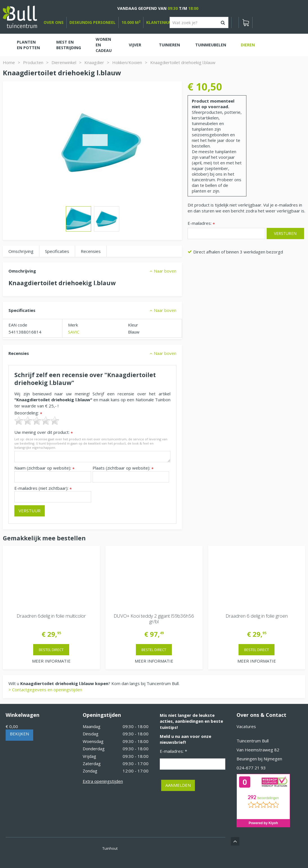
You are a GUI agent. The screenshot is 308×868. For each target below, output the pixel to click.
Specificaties (57, 251)
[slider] (37, 421)
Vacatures (246, 726)
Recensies (91, 251)
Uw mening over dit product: (44, 432)
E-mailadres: (201, 224)
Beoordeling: (28, 413)
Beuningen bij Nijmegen (259, 759)
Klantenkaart (162, 22)
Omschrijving (21, 251)
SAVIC (74, 332)
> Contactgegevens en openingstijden (45, 690)
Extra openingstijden (103, 781)
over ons (54, 22)
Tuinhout (110, 848)
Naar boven (165, 271)
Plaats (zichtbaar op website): (123, 468)
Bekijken (19, 734)
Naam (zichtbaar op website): (44, 468)
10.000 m (131, 22)
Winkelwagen (23, 715)
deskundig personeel (93, 22)
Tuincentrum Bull (253, 741)
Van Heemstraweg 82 (258, 750)
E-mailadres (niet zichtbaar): (43, 488)
